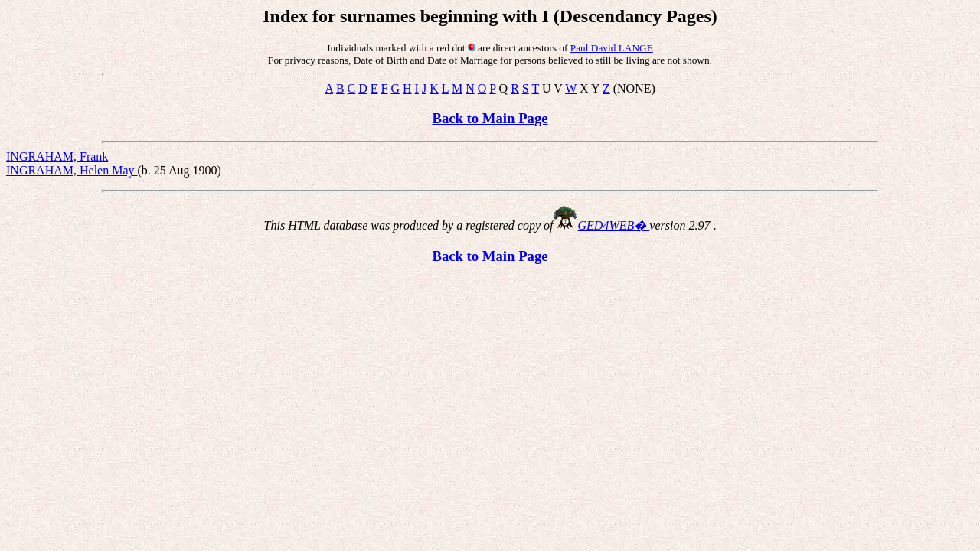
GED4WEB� (614, 225)
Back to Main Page (490, 118)
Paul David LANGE (612, 48)
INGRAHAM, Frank (57, 156)
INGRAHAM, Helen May (72, 170)
